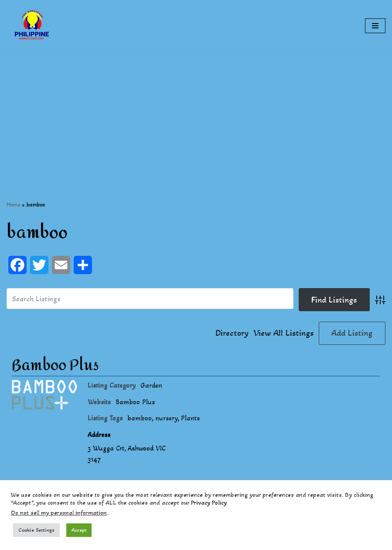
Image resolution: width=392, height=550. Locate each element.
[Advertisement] (196, 113)
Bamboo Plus (55, 365)
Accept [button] (79, 530)
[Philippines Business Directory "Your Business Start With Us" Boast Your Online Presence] (33, 26)
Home (13, 205)
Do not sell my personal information (59, 513)
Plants (190, 418)
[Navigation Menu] (375, 26)
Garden (151, 385)
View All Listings (284, 333)
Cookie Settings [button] (36, 530)
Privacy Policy (209, 503)
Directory (232, 333)
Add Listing (352, 333)
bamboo (140, 418)
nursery (166, 418)
